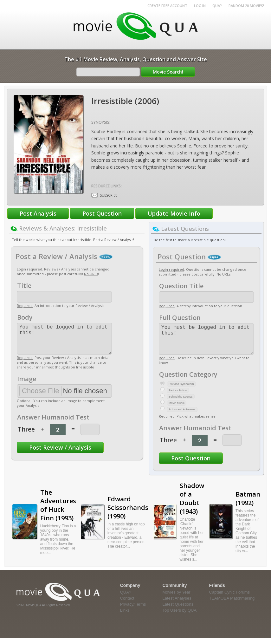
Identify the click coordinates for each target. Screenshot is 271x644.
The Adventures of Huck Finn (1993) (58, 511)
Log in (200, 6)
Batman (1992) (248, 505)
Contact (127, 605)
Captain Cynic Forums (230, 598)
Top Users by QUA (180, 617)
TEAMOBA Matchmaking (232, 605)
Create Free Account (167, 6)
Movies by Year (177, 598)
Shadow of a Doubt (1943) (192, 505)
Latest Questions (178, 611)
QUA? (217, 6)
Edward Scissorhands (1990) (128, 514)
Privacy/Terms (133, 611)
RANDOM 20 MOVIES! (246, 6)
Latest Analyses (177, 605)
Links (125, 617)
